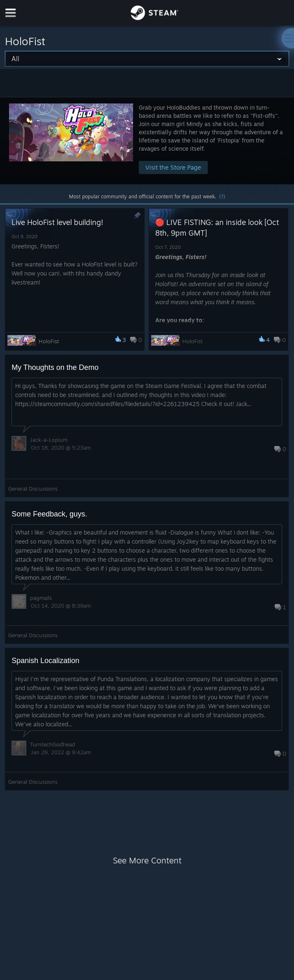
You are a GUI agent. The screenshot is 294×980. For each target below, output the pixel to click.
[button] (147, 141)
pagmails (41, 598)
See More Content (147, 860)
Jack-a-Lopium (49, 440)
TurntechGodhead (53, 744)
